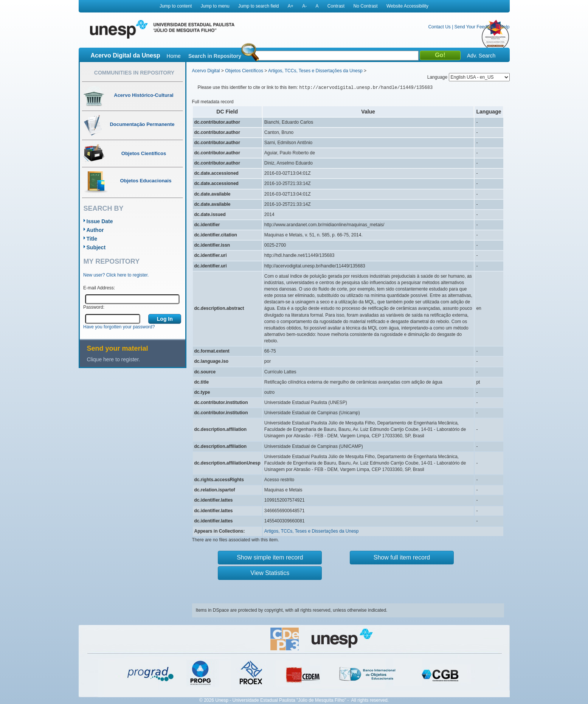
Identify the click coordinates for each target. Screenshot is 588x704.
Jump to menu (215, 6)
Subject (96, 247)
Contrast (336, 6)
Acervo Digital (206, 71)
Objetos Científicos (244, 71)
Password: (94, 307)
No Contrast (366, 6)
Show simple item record (270, 557)
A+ (291, 6)
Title (92, 239)
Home (174, 56)
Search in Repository (215, 56)
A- (304, 6)
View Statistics (270, 573)
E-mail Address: (99, 288)
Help (505, 27)
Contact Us (439, 27)
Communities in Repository (134, 73)
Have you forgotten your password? (119, 327)
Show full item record (402, 557)
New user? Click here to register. (116, 275)
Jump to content (176, 6)
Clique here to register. (114, 359)
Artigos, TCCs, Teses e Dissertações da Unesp (315, 71)
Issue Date (100, 221)
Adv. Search (481, 56)
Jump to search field (258, 6)
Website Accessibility (407, 6)
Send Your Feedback (476, 27)
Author (95, 230)
